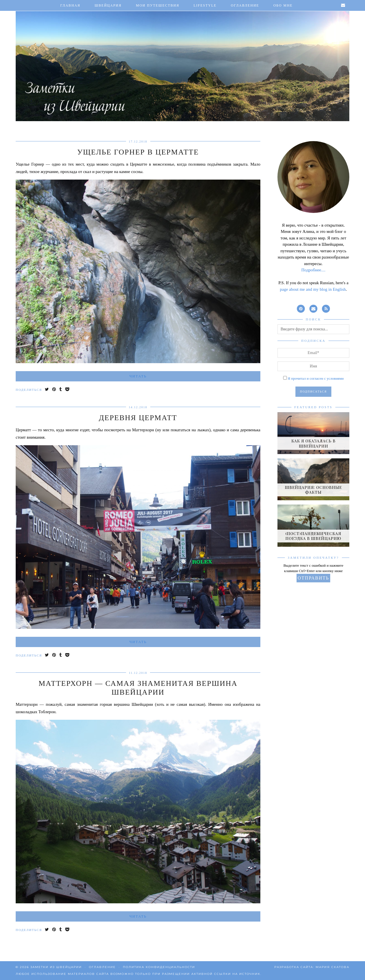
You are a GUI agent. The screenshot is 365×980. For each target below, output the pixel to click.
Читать (138, 376)
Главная (70, 5)
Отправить (313, 578)
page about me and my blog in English (313, 289)
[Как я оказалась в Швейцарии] (313, 433)
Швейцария (108, 5)
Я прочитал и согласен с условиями (316, 378)
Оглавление (245, 5)
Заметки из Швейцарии (56, 967)
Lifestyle (205, 5)
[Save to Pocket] (68, 390)
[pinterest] (301, 308)
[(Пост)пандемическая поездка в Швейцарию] (313, 525)
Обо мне (283, 5)
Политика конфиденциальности (159, 967)
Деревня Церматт (138, 418)
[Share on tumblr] (61, 390)
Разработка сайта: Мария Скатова (312, 967)
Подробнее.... (314, 270)
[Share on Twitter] (47, 390)
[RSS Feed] (326, 308)
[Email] (343, 5)
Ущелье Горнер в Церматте (138, 152)
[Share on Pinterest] (54, 390)
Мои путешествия (158, 5)
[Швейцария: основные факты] (313, 479)
